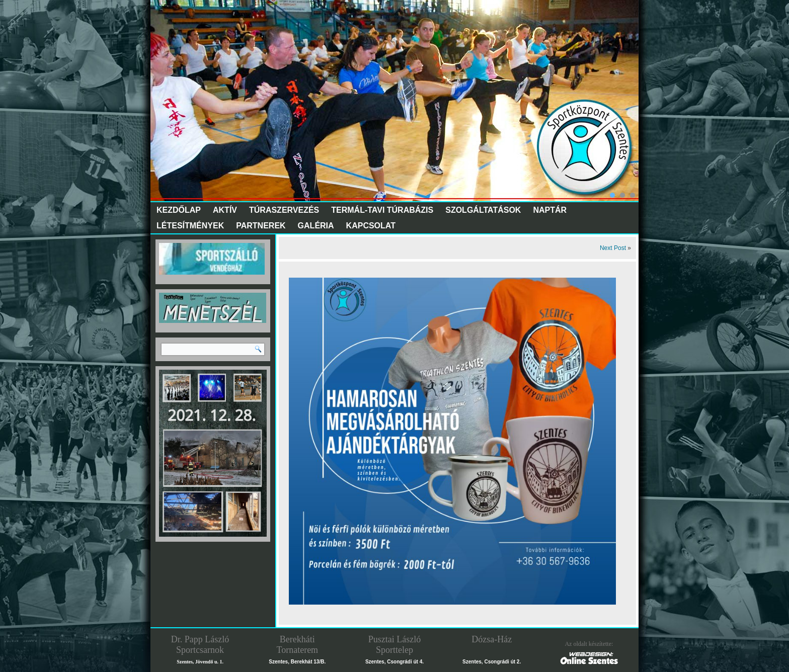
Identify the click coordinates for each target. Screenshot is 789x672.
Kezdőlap (179, 210)
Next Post (613, 248)
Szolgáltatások (483, 210)
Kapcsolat (371, 226)
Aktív (225, 210)
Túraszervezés (284, 210)
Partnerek (261, 226)
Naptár (550, 210)
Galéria (316, 226)
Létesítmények (190, 226)
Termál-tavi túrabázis (382, 210)
